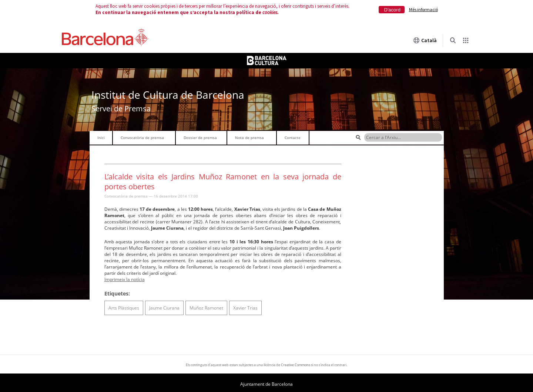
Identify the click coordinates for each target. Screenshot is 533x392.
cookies (270, 12)
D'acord (392, 10)
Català (425, 40)
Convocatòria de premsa (142, 138)
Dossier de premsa (200, 138)
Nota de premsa (249, 138)
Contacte (293, 138)
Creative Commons (296, 365)
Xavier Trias (245, 308)
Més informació (423, 9)
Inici (101, 138)
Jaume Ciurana (164, 308)
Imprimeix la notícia (125, 279)
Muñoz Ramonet (206, 308)
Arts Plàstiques (124, 308)
